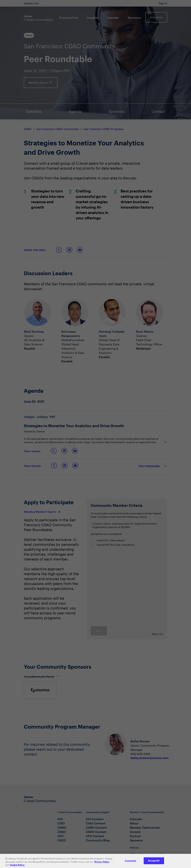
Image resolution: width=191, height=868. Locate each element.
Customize (131, 863)
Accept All (154, 863)
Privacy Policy (102, 864)
